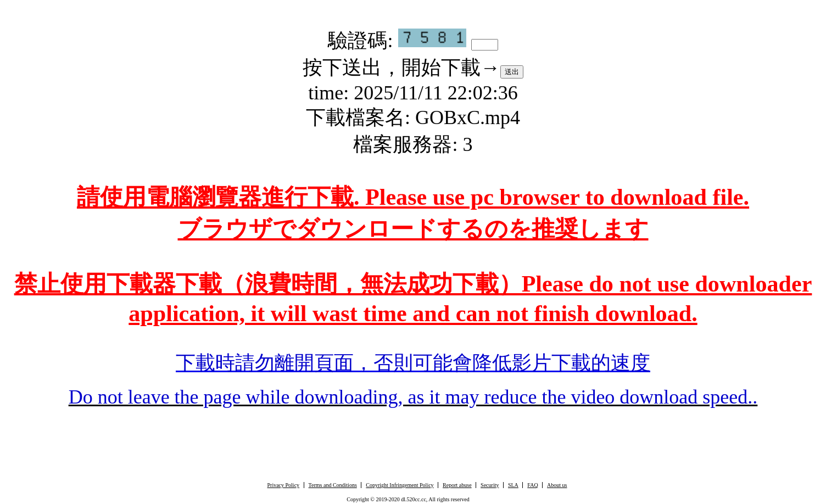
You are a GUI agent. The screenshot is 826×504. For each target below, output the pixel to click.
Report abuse (457, 485)
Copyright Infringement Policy (400, 485)
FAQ (532, 485)
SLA (513, 485)
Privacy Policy (283, 485)
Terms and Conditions (333, 485)
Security (490, 485)
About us (557, 485)
